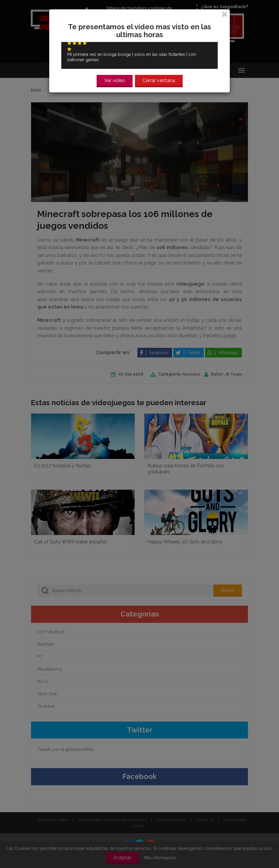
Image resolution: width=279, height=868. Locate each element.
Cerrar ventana (159, 78)
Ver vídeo (115, 78)
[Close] (225, 11)
